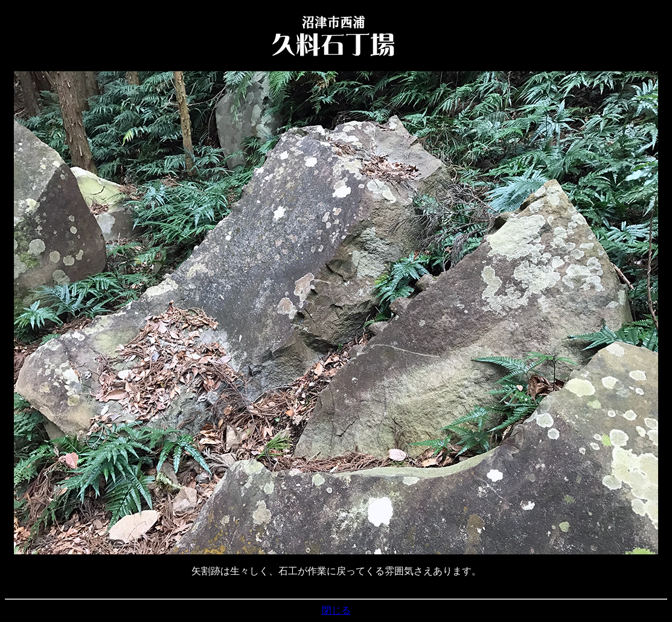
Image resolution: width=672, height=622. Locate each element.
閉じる (336, 610)
